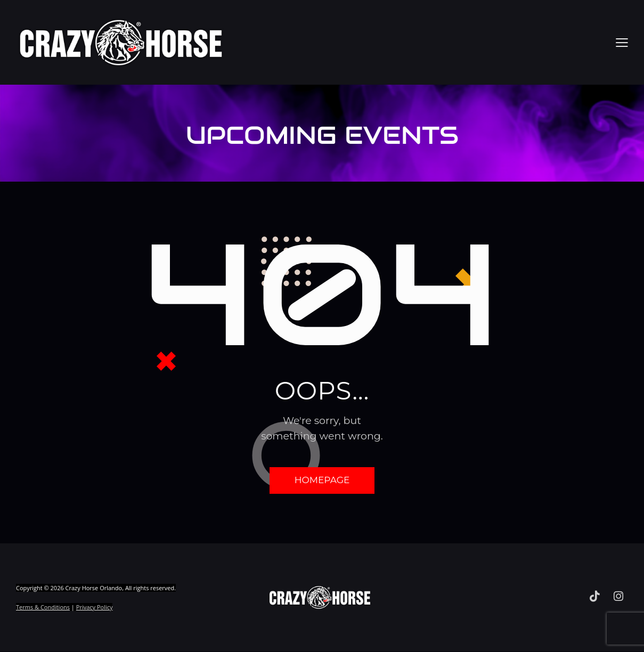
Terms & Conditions (43, 608)
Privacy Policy (95, 608)
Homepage (322, 480)
